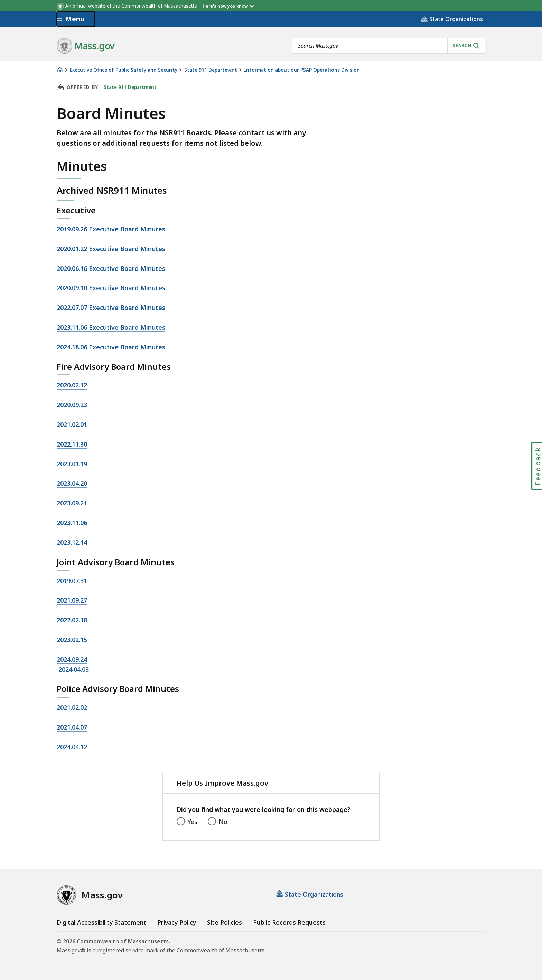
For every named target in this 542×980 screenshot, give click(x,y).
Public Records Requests (289, 922)
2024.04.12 (74, 747)
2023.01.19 (72, 464)
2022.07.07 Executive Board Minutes (111, 308)
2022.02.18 (72, 620)
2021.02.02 (72, 707)
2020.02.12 (72, 385)
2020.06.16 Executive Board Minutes (111, 268)
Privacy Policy (177, 922)
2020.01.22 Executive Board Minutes (111, 249)
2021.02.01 (72, 424)
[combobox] (389, 46)
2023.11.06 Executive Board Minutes (111, 327)
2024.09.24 (72, 659)
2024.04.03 (75, 669)
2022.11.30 (72, 444)
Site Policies (225, 922)
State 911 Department (211, 70)
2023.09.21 (72, 503)
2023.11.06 (72, 523)
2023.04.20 (72, 483)
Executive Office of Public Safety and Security (124, 70)
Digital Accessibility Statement (101, 922)
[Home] (60, 70)
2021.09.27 (72, 600)
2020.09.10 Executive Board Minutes (111, 288)
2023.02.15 (72, 640)
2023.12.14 (72, 542)
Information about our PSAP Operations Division (302, 70)
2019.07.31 (72, 581)
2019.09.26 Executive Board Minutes (111, 229)
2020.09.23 (72, 405)
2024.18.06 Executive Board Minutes (111, 347)
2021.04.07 (72, 727)
